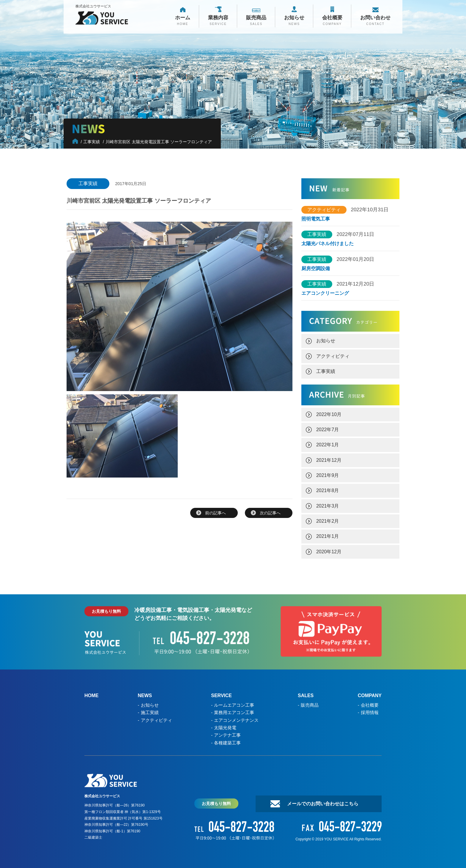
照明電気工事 (316, 219)
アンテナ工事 (227, 733)
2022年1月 (328, 444)
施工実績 (150, 710)
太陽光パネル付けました (328, 244)
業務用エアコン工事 (234, 710)
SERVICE (221, 694)
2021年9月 (328, 474)
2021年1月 (328, 535)
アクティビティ (333, 356)
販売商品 (310, 703)
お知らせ (326, 340)
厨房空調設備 (318, 268)
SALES (306, 694)
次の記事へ (270, 513)
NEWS (145, 694)
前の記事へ (215, 513)
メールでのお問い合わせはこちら (322, 801)
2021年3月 (328, 504)
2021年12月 (329, 459)
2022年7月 (328, 429)
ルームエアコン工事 (234, 703)
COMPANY (370, 694)
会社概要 (369, 703)
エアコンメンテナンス (236, 718)
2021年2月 (328, 520)
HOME (92, 694)
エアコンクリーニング (325, 293)
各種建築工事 (227, 740)
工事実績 (326, 371)
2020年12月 (329, 550)
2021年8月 (328, 489)
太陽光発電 (225, 725)
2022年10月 (329, 413)
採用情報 (369, 710)
